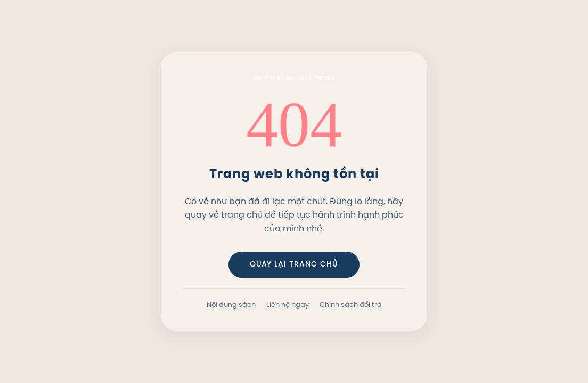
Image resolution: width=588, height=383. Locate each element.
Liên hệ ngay (288, 304)
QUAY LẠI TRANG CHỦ (294, 265)
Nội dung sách (231, 304)
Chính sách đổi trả (351, 304)
